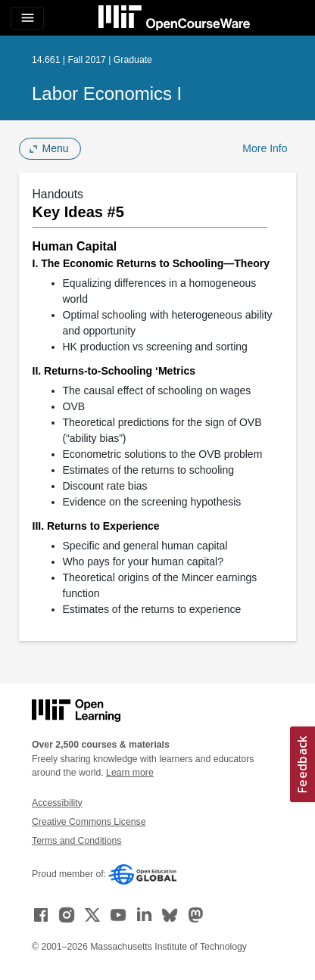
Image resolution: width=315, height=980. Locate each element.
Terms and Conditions (76, 841)
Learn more (130, 773)
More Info (265, 148)
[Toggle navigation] (27, 18)
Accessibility (57, 803)
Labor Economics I (107, 93)
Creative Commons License (89, 822)
